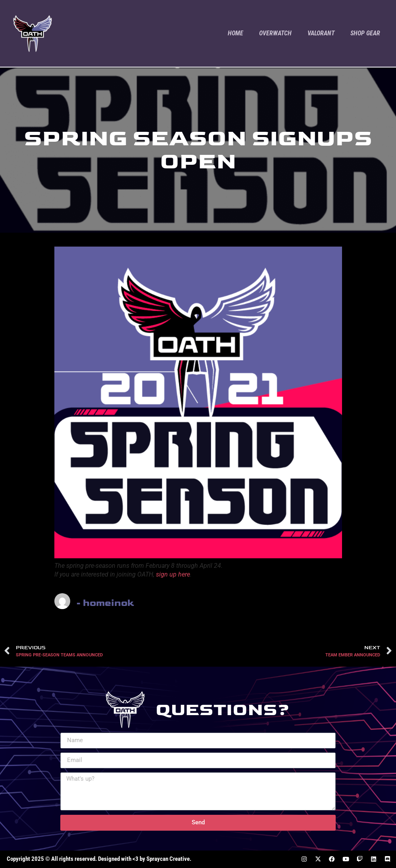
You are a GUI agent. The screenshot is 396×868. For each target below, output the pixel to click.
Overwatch (275, 33)
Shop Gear (365, 33)
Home (235, 33)
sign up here (173, 574)
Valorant (321, 33)
